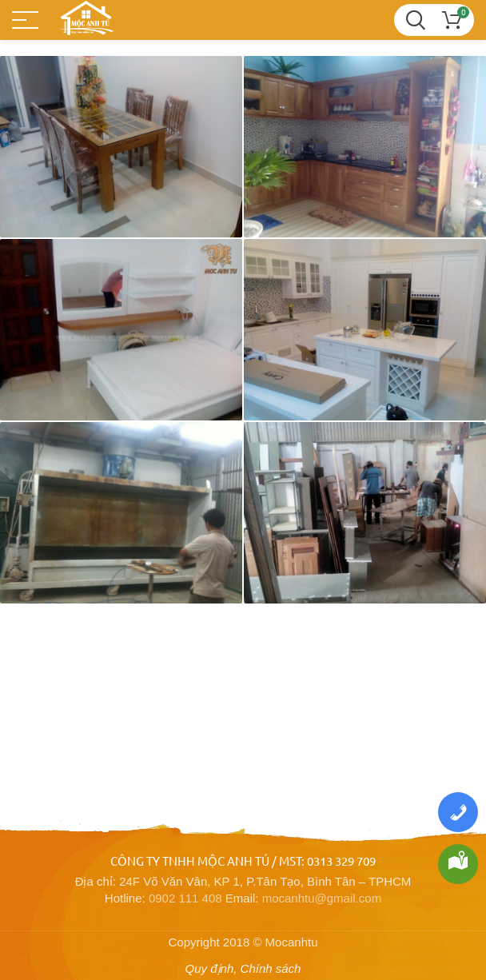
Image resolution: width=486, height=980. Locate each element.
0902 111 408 (185, 898)
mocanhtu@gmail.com (322, 898)
